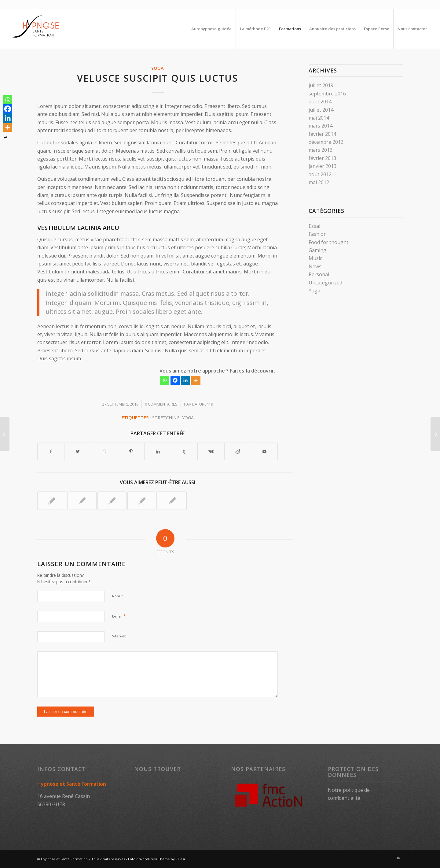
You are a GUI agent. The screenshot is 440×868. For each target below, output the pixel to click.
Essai (314, 226)
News (315, 266)
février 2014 (322, 134)
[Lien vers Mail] (398, 858)
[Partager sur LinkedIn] (158, 451)
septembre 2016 (327, 94)
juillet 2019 (321, 85)
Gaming (317, 250)
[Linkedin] (185, 380)
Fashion (318, 234)
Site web (119, 636)
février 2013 (322, 158)
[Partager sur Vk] (211, 451)
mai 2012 (319, 182)
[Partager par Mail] (264, 451)
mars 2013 (321, 150)
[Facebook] (175, 380)
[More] (196, 380)
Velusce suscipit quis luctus (158, 78)
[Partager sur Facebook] (51, 451)
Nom (118, 596)
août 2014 (320, 102)
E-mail (119, 616)
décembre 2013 (326, 142)
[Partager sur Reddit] (238, 451)
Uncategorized (325, 283)
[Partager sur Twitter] (78, 451)
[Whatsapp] (165, 380)
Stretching (166, 418)
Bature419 (203, 404)
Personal (319, 274)
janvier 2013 (323, 166)
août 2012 (320, 174)
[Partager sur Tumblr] (184, 451)
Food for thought (328, 242)
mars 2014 (321, 126)
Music (315, 258)
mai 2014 (319, 118)
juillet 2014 (321, 110)
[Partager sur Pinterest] (131, 451)
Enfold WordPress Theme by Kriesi (156, 859)
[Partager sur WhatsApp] (104, 451)
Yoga (158, 68)
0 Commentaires (161, 404)
